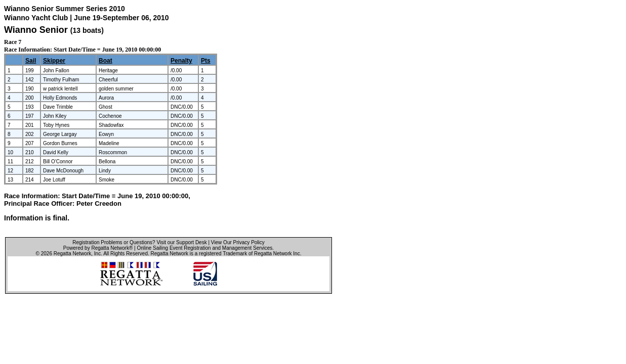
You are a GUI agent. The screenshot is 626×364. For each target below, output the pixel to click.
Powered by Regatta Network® (98, 248)
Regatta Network (72, 254)
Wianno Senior (36, 30)
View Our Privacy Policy (238, 242)
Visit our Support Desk (181, 242)
